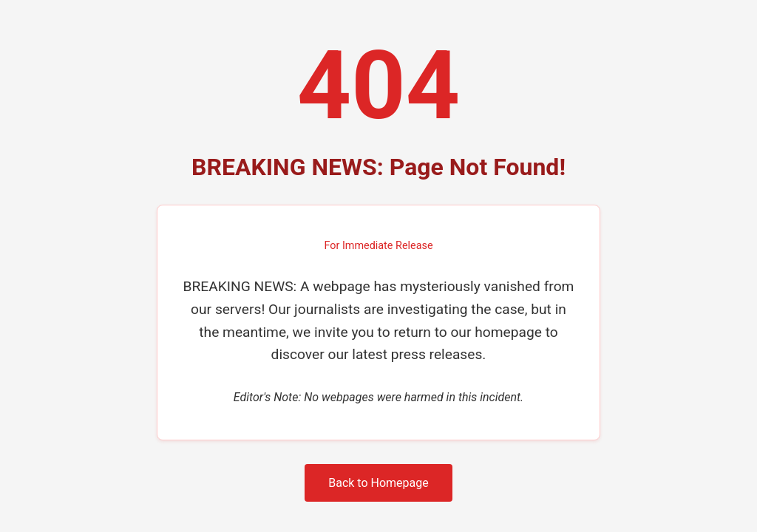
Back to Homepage (378, 483)
